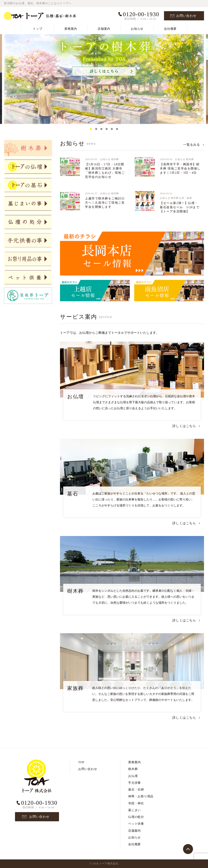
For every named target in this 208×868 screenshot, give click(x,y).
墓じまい (134, 810)
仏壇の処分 (136, 817)
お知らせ (137, 29)
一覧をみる (192, 145)
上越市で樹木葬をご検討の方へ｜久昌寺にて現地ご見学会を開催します (105, 203)
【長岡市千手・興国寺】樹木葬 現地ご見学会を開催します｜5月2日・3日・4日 (180, 168)
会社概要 (170, 29)
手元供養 (134, 783)
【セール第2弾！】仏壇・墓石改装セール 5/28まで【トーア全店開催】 (180, 207)
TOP (81, 762)
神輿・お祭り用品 (141, 796)
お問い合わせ (186, 16)
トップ (37, 29)
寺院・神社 (136, 803)
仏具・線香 (186, 198)
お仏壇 (133, 776)
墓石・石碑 (136, 790)
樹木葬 (115, 159)
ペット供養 (136, 824)
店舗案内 (104, 29)
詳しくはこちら (184, 426)
